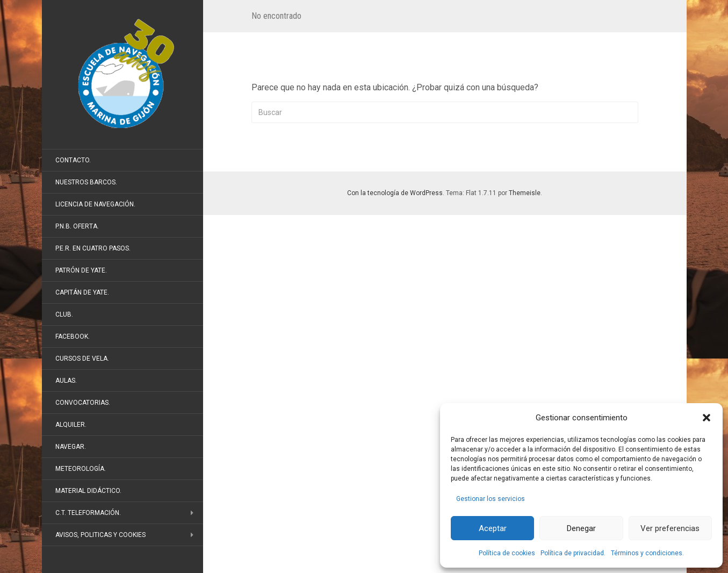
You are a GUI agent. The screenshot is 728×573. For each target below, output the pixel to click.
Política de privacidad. (573, 553)
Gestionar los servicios (491, 499)
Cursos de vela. (82, 359)
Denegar (581, 528)
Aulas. (66, 381)
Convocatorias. (83, 403)
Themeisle (525, 193)
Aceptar (493, 528)
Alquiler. (71, 425)
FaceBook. (73, 336)
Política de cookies (507, 553)
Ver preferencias (670, 528)
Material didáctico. (88, 491)
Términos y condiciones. (647, 553)
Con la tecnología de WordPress (395, 193)
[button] (707, 418)
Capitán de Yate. (82, 292)
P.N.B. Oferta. (77, 226)
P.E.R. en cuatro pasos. (93, 248)
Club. (64, 314)
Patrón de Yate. (81, 270)
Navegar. (71, 447)
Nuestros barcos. (86, 182)
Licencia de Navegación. (95, 204)
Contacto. (73, 160)
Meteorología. (81, 469)
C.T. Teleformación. (88, 513)
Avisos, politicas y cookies (100, 535)
